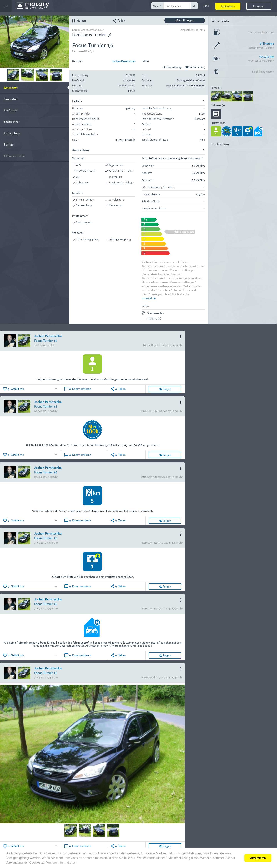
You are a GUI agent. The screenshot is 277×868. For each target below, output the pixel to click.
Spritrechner (12, 122)
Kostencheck (12, 133)
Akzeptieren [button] (258, 858)
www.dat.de (149, 298)
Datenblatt (11, 87)
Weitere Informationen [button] (61, 863)
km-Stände (11, 110)
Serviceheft (11, 99)
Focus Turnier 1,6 (46, 340)
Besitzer (9, 144)
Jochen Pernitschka (124, 61)
